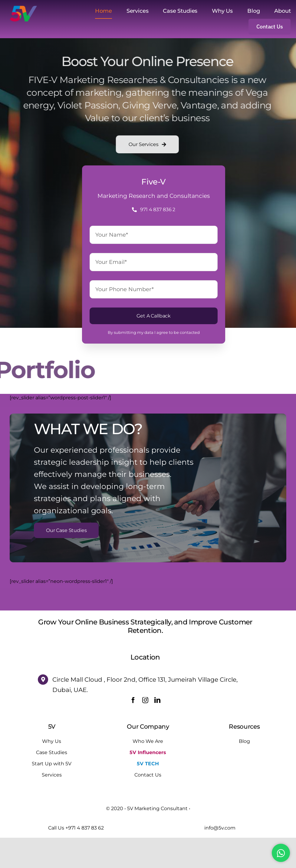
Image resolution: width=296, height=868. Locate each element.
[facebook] (133, 730)
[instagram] (145, 730)
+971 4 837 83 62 (85, 858)
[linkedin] (157, 730)
